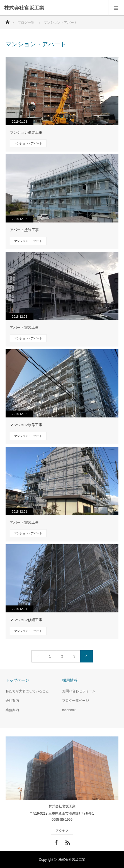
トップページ (17, 680)
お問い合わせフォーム (79, 691)
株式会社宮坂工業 (62, 806)
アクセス (62, 831)
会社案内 (12, 701)
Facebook (56, 842)
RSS (67, 842)
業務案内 (12, 710)
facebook (69, 710)
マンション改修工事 (26, 425)
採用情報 (70, 680)
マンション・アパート (28, 143)
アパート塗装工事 (24, 230)
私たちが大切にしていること (27, 691)
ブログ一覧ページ (76, 701)
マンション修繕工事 (26, 620)
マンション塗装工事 (26, 133)
